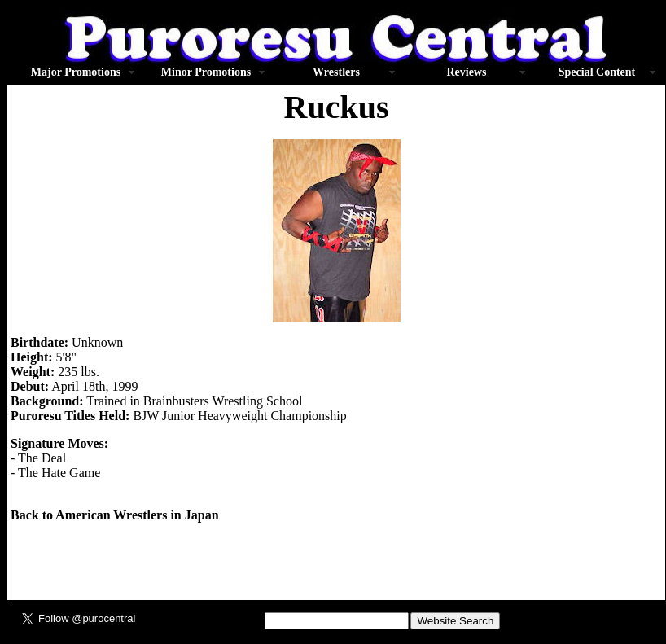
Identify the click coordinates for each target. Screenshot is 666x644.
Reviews (467, 72)
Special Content (597, 72)
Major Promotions (76, 72)
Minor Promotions (206, 72)
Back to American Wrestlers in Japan (115, 515)
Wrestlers (336, 72)
